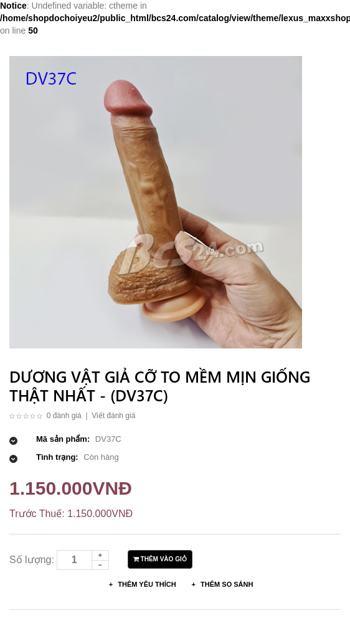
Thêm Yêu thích (146, 584)
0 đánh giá (64, 416)
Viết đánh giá (113, 416)
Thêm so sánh (226, 584)
